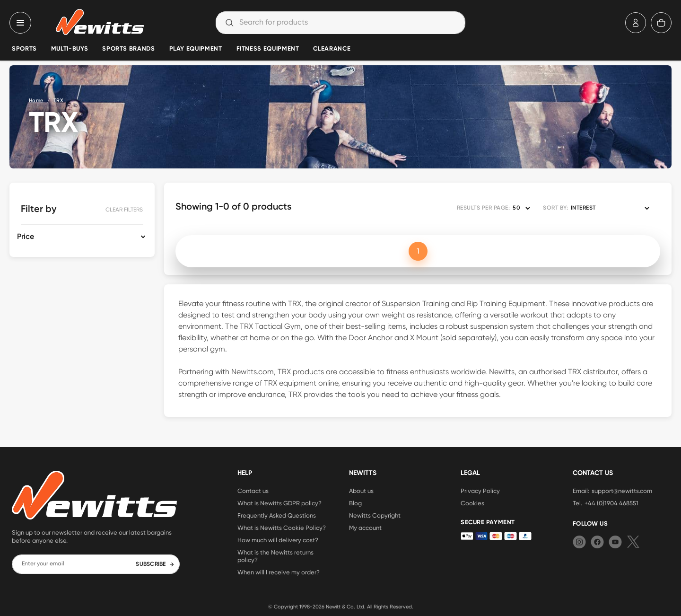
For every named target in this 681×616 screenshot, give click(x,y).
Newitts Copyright (375, 515)
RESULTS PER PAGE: (483, 208)
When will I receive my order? (279, 572)
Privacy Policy (480, 491)
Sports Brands (128, 49)
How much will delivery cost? (278, 540)
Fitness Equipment (268, 49)
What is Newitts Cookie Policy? (282, 528)
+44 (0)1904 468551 (611, 503)
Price (26, 237)
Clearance (332, 49)
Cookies (472, 503)
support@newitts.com (622, 491)
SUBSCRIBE (155, 564)
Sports (24, 49)
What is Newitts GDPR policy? (279, 503)
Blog (355, 503)
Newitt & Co (340, 607)
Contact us (253, 491)
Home (36, 101)
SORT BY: (555, 208)
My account (365, 528)
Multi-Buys (70, 49)
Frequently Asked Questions (277, 515)
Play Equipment (196, 49)
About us (361, 491)
